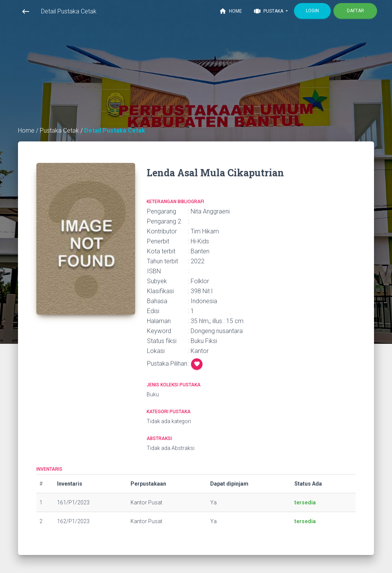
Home (230, 11)
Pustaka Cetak (60, 131)
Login (312, 11)
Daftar (355, 11)
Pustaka (269, 11)
